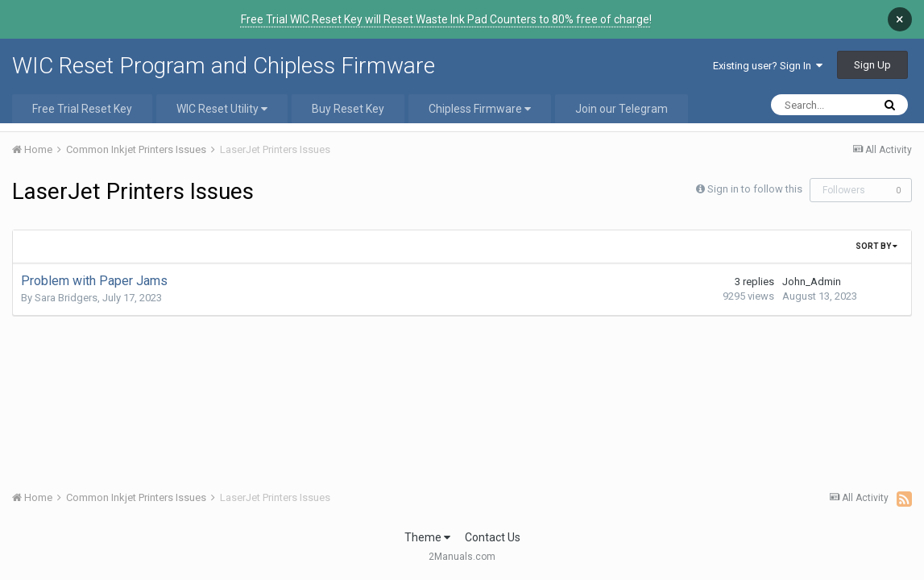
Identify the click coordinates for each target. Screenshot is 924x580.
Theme (427, 525)
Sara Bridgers (66, 286)
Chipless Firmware (480, 97)
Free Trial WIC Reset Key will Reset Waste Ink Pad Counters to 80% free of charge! (446, 19)
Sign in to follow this (755, 177)
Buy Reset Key (348, 97)
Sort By (876, 234)
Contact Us (493, 525)
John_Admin (812, 269)
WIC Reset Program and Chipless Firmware (224, 54)
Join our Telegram (622, 97)
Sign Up (872, 53)
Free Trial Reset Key (82, 97)
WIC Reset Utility (222, 97)
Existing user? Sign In (768, 54)
